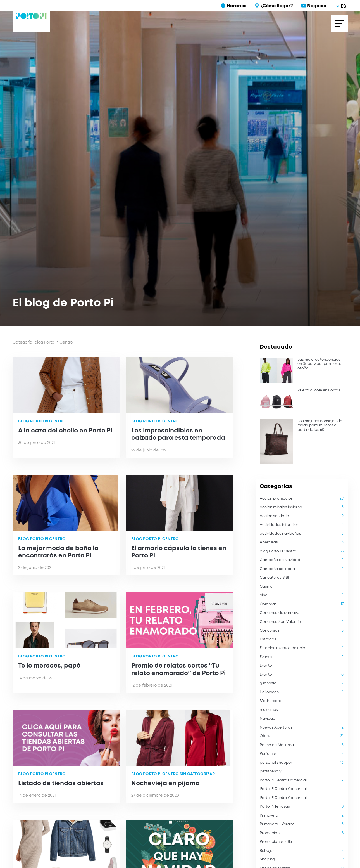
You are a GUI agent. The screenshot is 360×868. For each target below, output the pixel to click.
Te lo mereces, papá (49, 666)
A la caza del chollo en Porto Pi (65, 431)
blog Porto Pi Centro (42, 421)
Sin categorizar (197, 774)
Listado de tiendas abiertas (61, 784)
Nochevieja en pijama (165, 784)
